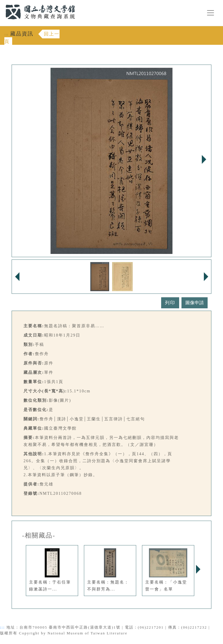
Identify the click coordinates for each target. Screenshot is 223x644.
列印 (170, 303)
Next (204, 159)
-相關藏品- (39, 536)
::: (2, 3)
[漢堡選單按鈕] (211, 13)
